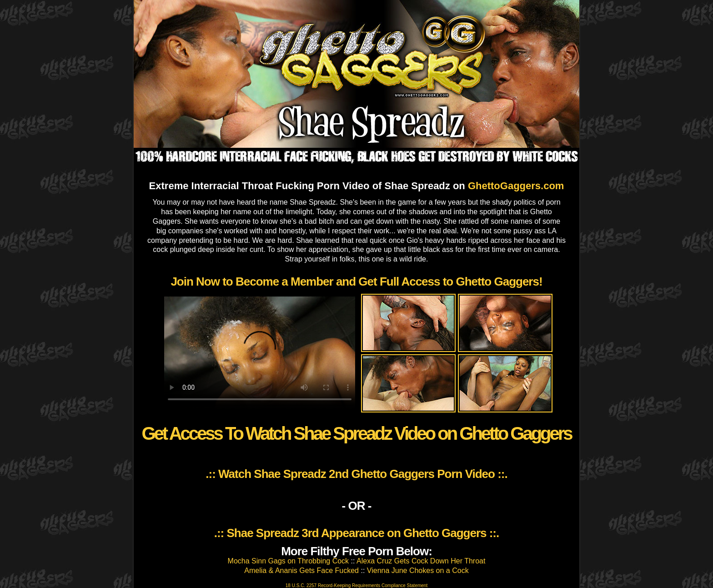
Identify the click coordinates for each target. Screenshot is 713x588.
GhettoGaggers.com (516, 186)
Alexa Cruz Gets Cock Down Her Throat (421, 561)
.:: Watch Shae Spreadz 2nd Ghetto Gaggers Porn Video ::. (356, 474)
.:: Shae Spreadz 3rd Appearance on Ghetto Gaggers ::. (357, 533)
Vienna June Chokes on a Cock (418, 570)
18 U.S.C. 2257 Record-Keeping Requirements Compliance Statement (356, 585)
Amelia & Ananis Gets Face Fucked (301, 570)
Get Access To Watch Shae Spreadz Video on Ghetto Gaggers (356, 433)
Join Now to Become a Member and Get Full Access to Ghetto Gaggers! (356, 281)
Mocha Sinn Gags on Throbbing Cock (289, 561)
